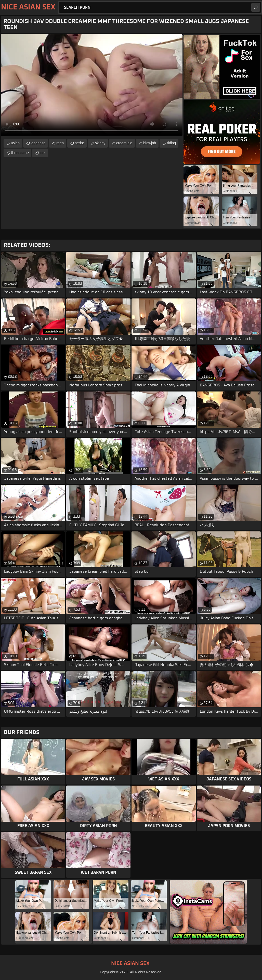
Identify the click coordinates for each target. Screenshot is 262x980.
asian (15, 143)
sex (43, 153)
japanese (38, 143)
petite (79, 143)
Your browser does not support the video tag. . (92, 85)
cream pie (124, 143)
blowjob (150, 143)
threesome (20, 153)
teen (60, 143)
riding (171, 143)
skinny (100, 143)
